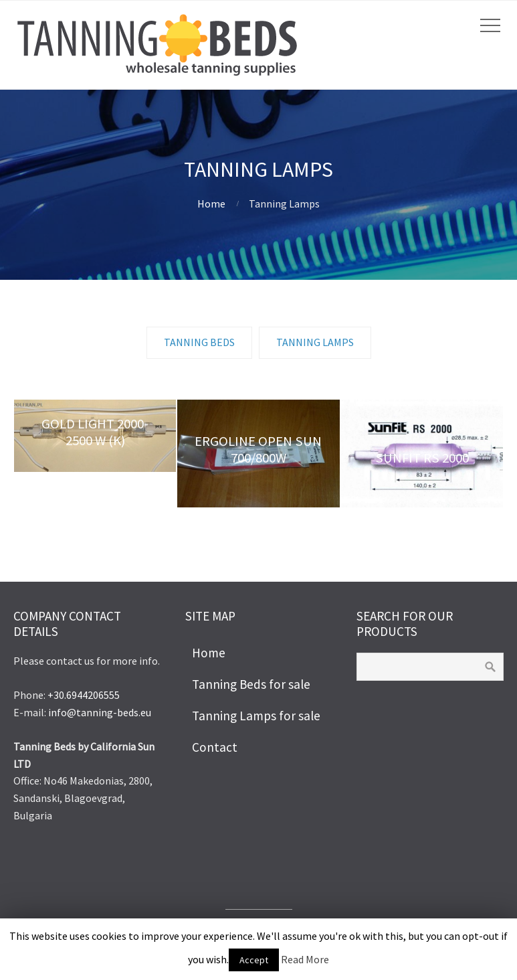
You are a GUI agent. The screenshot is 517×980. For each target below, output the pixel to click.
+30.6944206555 (84, 695)
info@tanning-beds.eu (100, 712)
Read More (305, 959)
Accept (254, 960)
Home (211, 203)
